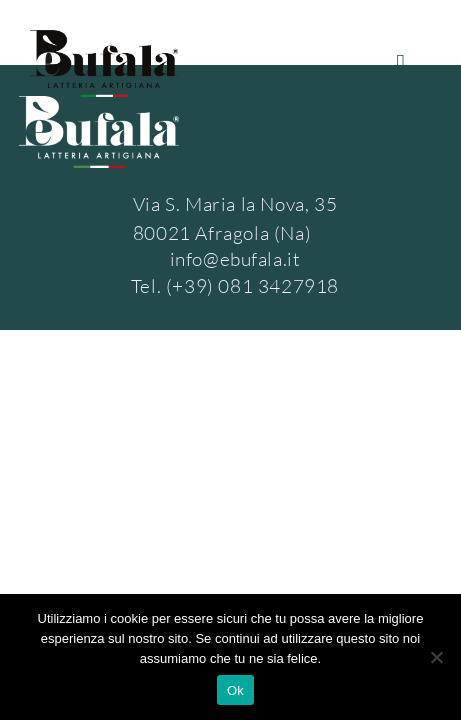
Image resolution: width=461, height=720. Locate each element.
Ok (235, 690)
